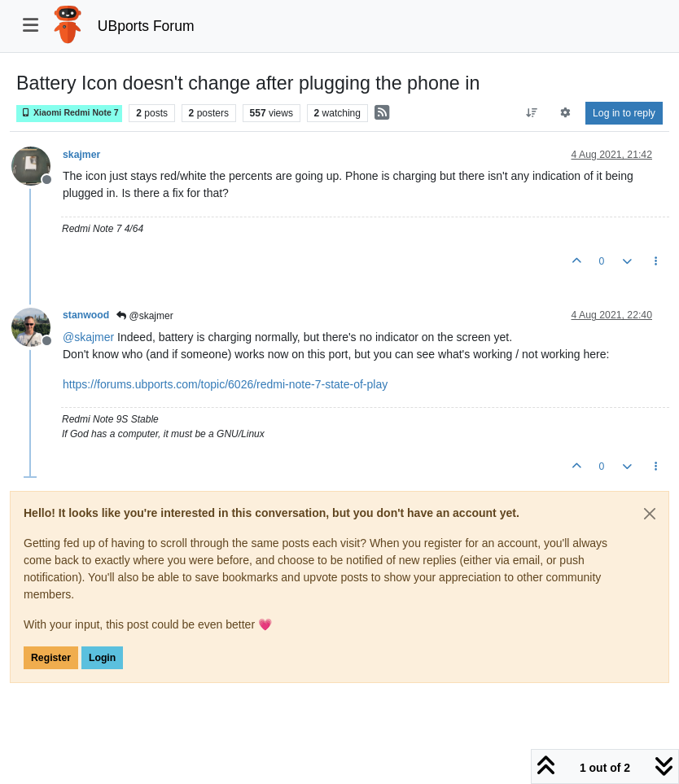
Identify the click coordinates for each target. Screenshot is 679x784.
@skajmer (145, 316)
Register (51, 658)
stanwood (86, 315)
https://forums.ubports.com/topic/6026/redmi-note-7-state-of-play (225, 384)
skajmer (81, 155)
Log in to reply (624, 113)
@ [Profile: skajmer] (88, 337)
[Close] (650, 514)
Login (102, 658)
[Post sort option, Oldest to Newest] (531, 113)
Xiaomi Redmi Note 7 (69, 113)
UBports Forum (146, 26)
